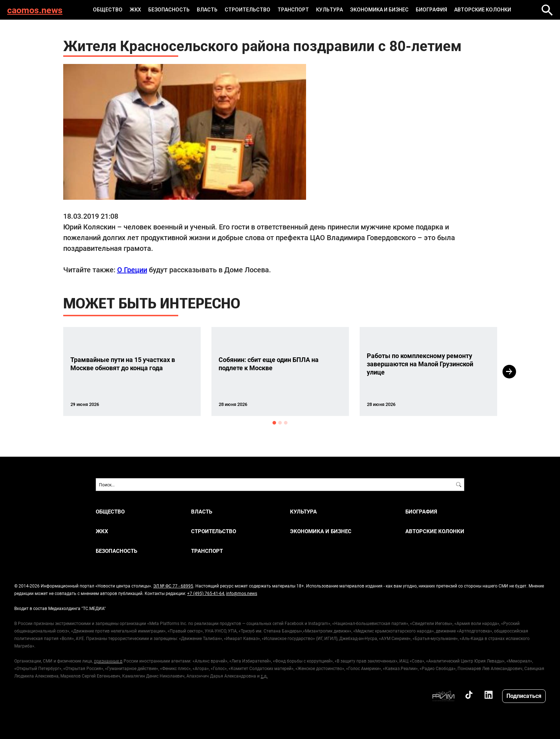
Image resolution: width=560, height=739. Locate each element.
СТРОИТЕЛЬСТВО (247, 10)
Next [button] (509, 372)
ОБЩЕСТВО (108, 10)
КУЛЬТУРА (329, 10)
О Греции (132, 269)
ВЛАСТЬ (207, 10)
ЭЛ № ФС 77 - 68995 (173, 586)
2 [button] (280, 423)
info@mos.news (242, 593)
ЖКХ (135, 10)
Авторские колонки (483, 10)
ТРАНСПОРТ (293, 10)
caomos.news (35, 10)
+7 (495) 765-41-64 (206, 593)
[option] (132, 371)
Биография (431, 10)
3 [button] (286, 423)
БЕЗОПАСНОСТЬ (169, 10)
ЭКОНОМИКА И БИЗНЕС (379, 10)
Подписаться (524, 696)
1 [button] (274, 423)
